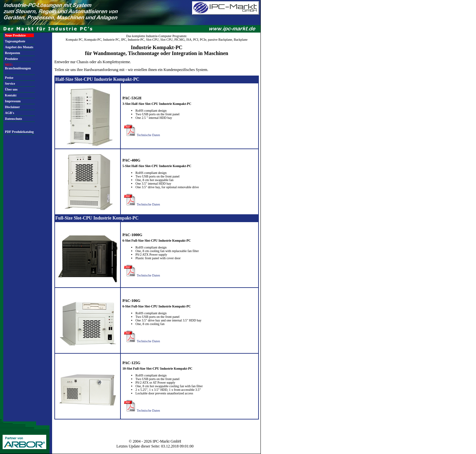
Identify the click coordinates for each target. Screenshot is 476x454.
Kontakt (11, 95)
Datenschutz (14, 119)
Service (10, 84)
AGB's (9, 113)
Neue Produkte (15, 35)
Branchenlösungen (18, 66)
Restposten (13, 53)
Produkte (11, 59)
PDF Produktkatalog (19, 132)
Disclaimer (12, 107)
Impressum (13, 101)
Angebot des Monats (19, 47)
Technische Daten (141, 135)
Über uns (11, 89)
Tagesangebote (15, 41)
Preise (9, 78)
